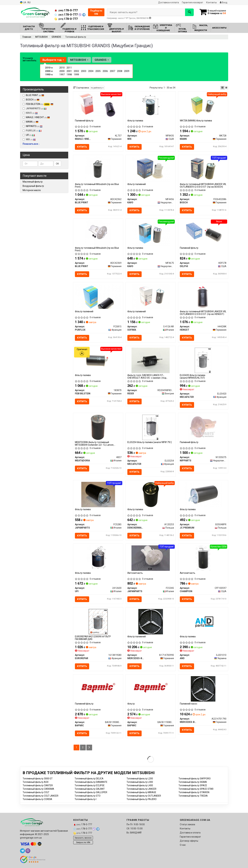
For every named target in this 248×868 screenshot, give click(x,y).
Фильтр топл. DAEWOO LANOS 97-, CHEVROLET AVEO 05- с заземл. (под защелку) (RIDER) (147, 376)
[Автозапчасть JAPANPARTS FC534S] (151, 558)
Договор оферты (189, 841)
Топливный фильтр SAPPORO (195, 779)
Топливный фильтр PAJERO (142, 799)
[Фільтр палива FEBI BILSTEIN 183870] (98, 360)
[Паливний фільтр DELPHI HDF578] (203, 233)
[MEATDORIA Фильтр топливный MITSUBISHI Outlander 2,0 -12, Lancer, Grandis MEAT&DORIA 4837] (98, 427)
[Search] (189, 12)
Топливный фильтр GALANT (90, 789)
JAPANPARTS (35, 108)
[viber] (28, 851)
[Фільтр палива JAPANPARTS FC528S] (98, 494)
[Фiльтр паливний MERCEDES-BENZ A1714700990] (151, 622)
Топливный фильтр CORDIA (37, 799)
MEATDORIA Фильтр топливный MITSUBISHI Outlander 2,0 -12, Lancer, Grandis (94, 443)
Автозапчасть (135, 573)
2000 (62, 71)
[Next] (89, 747)
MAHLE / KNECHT (38, 117)
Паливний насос (188, 704)
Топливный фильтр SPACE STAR (196, 789)
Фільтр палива (135, 121)
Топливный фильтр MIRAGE (141, 792)
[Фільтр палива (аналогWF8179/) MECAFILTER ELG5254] (151, 427)
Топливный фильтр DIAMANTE (91, 782)
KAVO (30, 113)
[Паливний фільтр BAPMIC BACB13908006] (98, 687)
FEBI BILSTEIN (40, 104)
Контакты (211, 2)
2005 (98, 71)
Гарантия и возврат (193, 2)
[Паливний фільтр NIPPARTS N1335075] (203, 427)
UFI (30, 135)
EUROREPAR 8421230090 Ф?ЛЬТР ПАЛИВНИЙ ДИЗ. (93, 638)
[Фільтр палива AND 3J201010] (203, 622)
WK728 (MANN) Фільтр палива (196, 121)
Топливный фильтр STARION (194, 792)
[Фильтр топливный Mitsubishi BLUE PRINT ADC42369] (98, 233)
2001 (69, 71)
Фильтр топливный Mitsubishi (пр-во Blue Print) (97, 185)
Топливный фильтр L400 (140, 785)
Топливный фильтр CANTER (38, 785)
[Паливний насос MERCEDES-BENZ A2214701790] (203, 689)
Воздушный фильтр (33, 186)
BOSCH (33, 100)
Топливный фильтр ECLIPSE (90, 785)
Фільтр (131, 704)
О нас (183, 845)
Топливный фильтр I (85, 799)
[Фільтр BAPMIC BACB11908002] (151, 687)
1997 (62, 75)
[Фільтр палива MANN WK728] (203, 106)
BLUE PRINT (35, 95)
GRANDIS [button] (102, 60)
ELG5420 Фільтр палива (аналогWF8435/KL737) (193, 376)
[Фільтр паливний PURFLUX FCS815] (98, 296)
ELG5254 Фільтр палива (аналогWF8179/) (150, 442)
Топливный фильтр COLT (36, 792)
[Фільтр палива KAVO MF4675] (151, 233)
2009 (127, 71)
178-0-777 (66, 10)
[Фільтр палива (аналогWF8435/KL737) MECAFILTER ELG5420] (203, 360)
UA (23, 3)
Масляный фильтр (33, 182)
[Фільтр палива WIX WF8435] (151, 106)
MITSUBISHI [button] (79, 60)
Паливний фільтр (84, 121)
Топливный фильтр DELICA (89, 779)
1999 (76, 75)
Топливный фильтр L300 (140, 782)
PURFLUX (32, 131)
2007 (112, 71)
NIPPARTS (34, 126)
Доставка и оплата (169, 2)
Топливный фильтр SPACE (193, 785)
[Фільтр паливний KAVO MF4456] (151, 169)
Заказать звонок (83, 838)
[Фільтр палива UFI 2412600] (98, 558)
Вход (224, 2)
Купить (82, 147)
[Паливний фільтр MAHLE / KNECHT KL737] (98, 106)
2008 (120, 71)
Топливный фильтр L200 (140, 779)
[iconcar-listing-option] (226, 88)
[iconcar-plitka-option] (222, 88)
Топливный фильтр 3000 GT (38, 779)
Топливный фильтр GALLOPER (91, 792)
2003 (84, 71)
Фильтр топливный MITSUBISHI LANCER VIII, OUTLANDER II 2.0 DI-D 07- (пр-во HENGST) (203, 313)
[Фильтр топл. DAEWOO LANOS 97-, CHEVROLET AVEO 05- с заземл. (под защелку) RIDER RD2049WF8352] (151, 360)
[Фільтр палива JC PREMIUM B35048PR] (203, 494)
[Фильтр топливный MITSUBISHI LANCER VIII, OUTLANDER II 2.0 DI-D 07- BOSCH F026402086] (203, 169)
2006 (105, 71)
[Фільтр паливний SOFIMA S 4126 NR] (151, 296)
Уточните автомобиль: (30, 59)
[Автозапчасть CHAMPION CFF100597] (203, 558)
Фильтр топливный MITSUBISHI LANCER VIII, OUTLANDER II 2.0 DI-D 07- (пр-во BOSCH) (203, 185)
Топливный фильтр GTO (88, 796)
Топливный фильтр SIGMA (193, 782)
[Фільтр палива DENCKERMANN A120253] (151, 494)
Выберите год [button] (53, 60)
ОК (57, 164)
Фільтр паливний (137, 184)
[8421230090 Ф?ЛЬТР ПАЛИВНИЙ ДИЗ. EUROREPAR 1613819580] (98, 622)
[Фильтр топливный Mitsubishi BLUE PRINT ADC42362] (98, 169)
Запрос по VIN (83, 842)
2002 (76, 71)
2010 (62, 68)
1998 (69, 75)
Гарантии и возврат (190, 837)
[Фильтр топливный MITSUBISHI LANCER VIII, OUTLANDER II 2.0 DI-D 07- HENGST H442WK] (203, 296)
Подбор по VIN (96, 12)
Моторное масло (32, 190)
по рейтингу (97, 88)
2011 (69, 68)
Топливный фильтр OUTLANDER (144, 796)
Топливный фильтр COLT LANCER (40, 796)
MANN (32, 122)
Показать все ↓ (31, 144)
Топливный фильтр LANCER (141, 789)
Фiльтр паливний (137, 637)
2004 (91, 71)
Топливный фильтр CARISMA (38, 789)
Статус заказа (187, 824)
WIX (29, 139)
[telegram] (22, 851)
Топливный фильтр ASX (36, 782)
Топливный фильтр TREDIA (193, 796)
